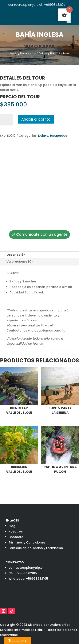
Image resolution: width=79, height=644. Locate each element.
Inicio (14, 53)
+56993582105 (55, 5)
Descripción (16, 255)
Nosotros (16, 531)
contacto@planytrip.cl (25, 5)
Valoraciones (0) (20, 261)
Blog (12, 526)
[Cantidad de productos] (6, 120)
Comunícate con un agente (42, 234)
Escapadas (28, 53)
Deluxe (43, 53)
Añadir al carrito (36, 119)
